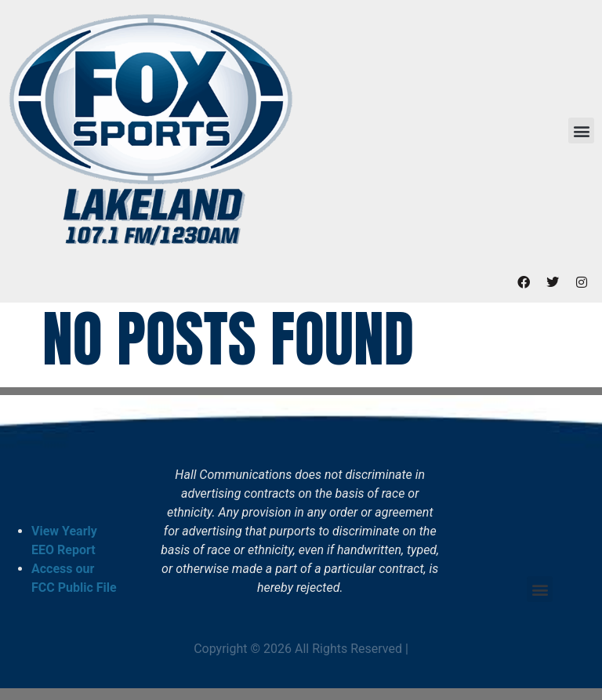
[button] (581, 131)
